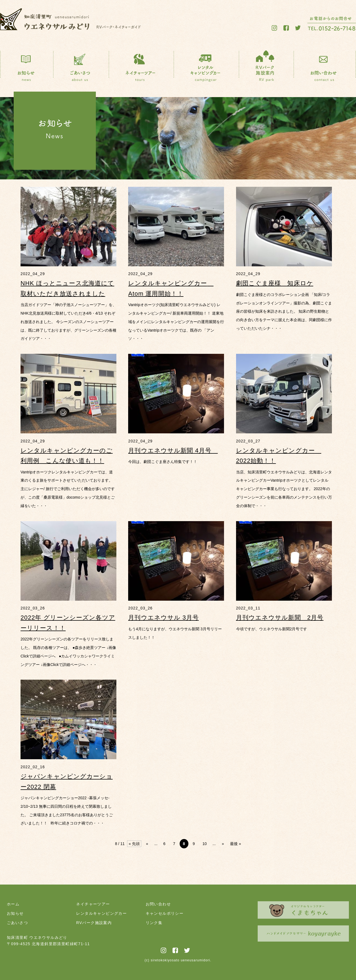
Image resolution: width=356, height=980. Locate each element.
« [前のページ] (147, 844)
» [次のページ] (223, 844)
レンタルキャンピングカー (101, 913)
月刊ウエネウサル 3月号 (163, 618)
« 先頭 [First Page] (134, 844)
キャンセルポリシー (165, 913)
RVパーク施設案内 (94, 923)
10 (205, 844)
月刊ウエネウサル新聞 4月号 (173, 451)
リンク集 (154, 923)
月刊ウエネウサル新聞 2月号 (280, 618)
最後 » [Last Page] (236, 844)
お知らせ (15, 913)
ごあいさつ (17, 923)
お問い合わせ (158, 904)
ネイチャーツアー (93, 904)
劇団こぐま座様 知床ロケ (275, 283)
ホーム (13, 904)
